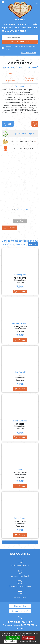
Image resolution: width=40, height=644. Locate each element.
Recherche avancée (28, 53)
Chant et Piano (9, 67)
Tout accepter (13, 638)
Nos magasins (20, 606)
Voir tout (33, 244)
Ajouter (35, 124)
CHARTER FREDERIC (20, 63)
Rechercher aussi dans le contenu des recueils (20, 48)
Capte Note (11, 80)
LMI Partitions (20, 20)
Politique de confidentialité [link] (27, 641)
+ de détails (20, 221)
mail (22, 628)
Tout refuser (28, 638)
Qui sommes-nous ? (20, 611)
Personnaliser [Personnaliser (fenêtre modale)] (10, 641)
